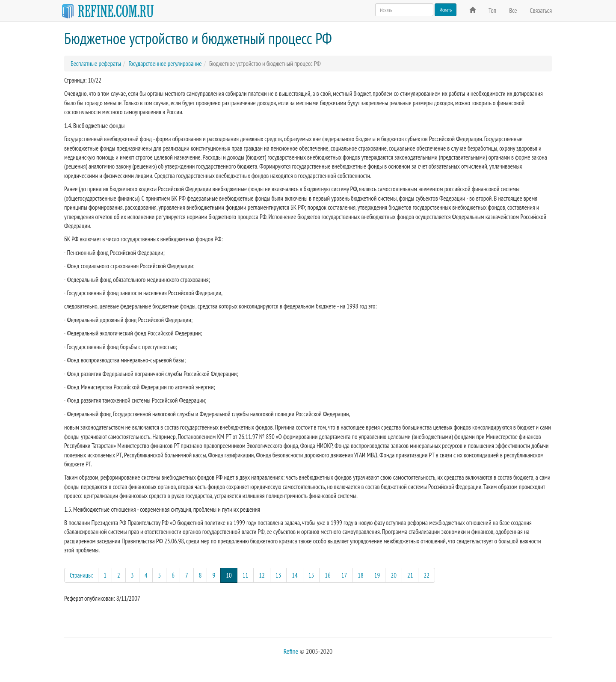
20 (394, 575)
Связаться (541, 10)
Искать (446, 10)
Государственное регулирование (165, 64)
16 (328, 575)
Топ (492, 10)
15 (311, 575)
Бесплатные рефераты (96, 64)
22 (426, 575)
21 (410, 575)
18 (361, 575)
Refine (291, 651)
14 (295, 575)
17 (344, 575)
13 (278, 575)
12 (262, 575)
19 (377, 575)
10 (232, 575)
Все (513, 10)
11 (246, 575)
